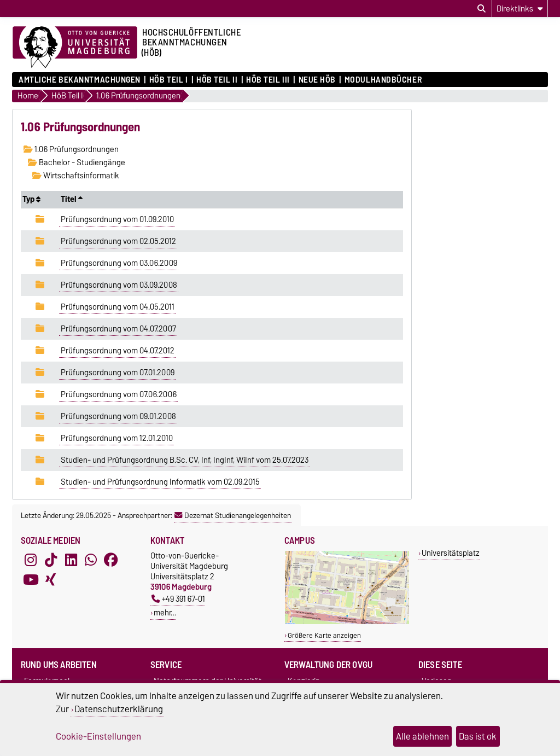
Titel (72, 199)
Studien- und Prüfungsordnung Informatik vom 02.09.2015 (160, 482)
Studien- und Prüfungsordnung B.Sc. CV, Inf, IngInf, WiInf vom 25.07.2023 (185, 460)
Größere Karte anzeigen (324, 635)
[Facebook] (111, 560)
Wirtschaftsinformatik (76, 176)
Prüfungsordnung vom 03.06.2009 (119, 263)
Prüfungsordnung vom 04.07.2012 (118, 351)
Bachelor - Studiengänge (77, 162)
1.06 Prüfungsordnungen (71, 149)
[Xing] (51, 580)
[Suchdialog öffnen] (482, 9)
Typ (31, 199)
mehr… (165, 612)
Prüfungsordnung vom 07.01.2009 (118, 373)
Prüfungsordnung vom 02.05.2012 (118, 241)
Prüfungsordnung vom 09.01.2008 (118, 416)
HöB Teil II (217, 80)
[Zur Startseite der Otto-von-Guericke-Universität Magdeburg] (75, 48)
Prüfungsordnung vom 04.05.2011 (118, 307)
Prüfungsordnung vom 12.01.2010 (117, 438)
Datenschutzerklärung (119, 709)
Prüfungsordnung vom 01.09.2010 (117, 219)
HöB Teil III (268, 80)
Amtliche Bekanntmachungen (80, 80)
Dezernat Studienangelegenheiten (233, 515)
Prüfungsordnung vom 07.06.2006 (119, 394)
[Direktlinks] (520, 8)
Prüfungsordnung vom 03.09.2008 (119, 285)
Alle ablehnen (422, 736)
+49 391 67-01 (178, 599)
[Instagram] (31, 560)
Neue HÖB (317, 80)
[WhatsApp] (91, 560)
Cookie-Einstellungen (98, 736)
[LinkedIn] (71, 560)
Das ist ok (478, 736)
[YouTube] (31, 580)
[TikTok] (51, 560)
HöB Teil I (169, 80)
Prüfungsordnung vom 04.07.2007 (118, 329)
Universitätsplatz (451, 553)
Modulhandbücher (383, 80)
